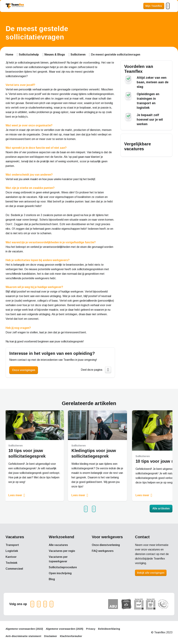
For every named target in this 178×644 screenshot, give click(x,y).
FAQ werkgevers (103, 551)
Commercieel (14, 569)
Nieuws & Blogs (55, 55)
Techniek (11, 563)
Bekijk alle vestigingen (151, 573)
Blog (52, 579)
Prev (87, 509)
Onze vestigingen (24, 370)
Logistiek (12, 551)
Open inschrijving (60, 573)
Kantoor (11, 557)
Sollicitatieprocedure (63, 567)
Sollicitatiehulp (29, 55)
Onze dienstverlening (106, 545)
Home (9, 55)
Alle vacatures (58, 545)
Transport (12, 545)
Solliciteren (78, 55)
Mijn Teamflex (154, 6)
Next (95, 509)
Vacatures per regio (62, 551)
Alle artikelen (161, 508)
